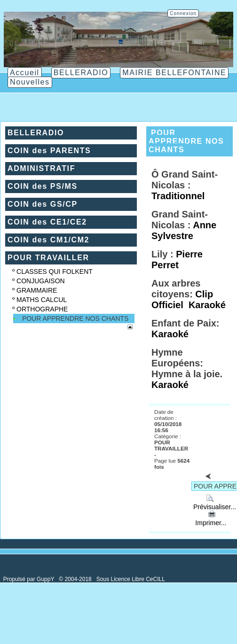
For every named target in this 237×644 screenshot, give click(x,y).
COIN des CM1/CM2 (48, 240)
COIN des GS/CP (43, 204)
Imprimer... (210, 519)
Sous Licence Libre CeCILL (131, 579)
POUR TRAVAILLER (48, 258)
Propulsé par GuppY (30, 579)
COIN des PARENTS (49, 151)
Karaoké (207, 305)
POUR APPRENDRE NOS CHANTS (75, 318)
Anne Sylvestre (184, 230)
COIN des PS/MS (43, 186)
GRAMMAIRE (37, 290)
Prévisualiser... (214, 503)
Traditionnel (178, 196)
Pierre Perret (177, 260)
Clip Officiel (182, 299)
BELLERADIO (36, 133)
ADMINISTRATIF (41, 168)
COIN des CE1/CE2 (47, 222)
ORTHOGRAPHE (42, 309)
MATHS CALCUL (42, 300)
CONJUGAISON (41, 281)
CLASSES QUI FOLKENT (55, 272)
